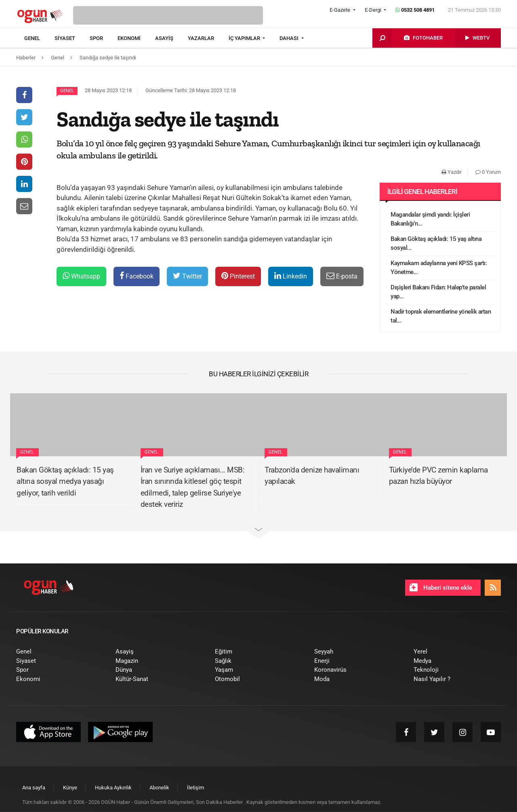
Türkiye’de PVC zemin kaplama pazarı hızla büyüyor (438, 476)
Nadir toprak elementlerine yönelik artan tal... (441, 316)
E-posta (342, 276)
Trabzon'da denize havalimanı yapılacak (312, 476)
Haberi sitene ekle (441, 587)
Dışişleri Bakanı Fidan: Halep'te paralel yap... (438, 292)
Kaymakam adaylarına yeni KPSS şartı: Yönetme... (439, 268)
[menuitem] (39, 38)
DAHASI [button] (290, 38)
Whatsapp (81, 276)
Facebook (137, 276)
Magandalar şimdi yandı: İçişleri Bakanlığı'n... (430, 219)
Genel (67, 91)
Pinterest (238, 276)
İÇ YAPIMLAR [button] (245, 38)
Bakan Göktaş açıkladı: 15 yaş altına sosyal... (436, 244)
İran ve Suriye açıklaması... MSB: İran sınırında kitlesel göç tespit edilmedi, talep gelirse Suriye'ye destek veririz (193, 487)
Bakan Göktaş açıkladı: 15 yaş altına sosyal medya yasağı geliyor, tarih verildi (65, 481)
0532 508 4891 (415, 10)
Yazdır (452, 172)
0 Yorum (488, 172)
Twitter (187, 276)
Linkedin (291, 276)
